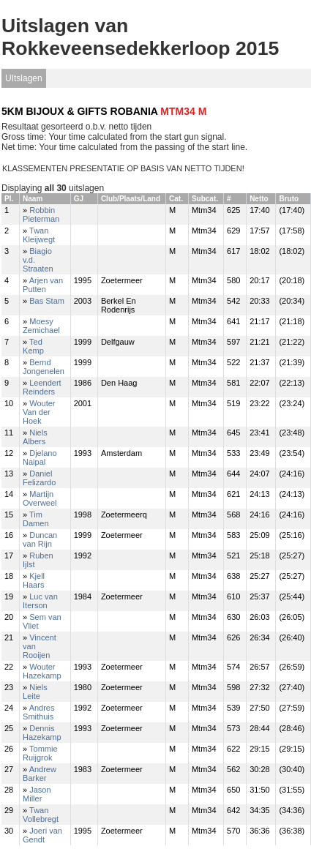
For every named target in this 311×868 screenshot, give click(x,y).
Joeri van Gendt (42, 835)
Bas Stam (47, 301)
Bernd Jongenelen (44, 367)
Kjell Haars (34, 580)
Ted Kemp (33, 346)
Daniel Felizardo (39, 478)
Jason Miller (37, 794)
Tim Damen (35, 519)
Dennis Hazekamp (42, 733)
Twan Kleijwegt (39, 235)
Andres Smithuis (38, 712)
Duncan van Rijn (40, 539)
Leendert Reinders (42, 387)
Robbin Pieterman (41, 214)
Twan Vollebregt (41, 815)
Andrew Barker (40, 774)
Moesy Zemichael (41, 326)
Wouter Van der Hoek (39, 412)
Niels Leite (35, 692)
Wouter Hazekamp (42, 671)
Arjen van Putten (43, 285)
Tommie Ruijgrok (40, 753)
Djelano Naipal (40, 457)
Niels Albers (35, 437)
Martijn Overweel (40, 498)
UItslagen (24, 78)
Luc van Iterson (40, 601)
